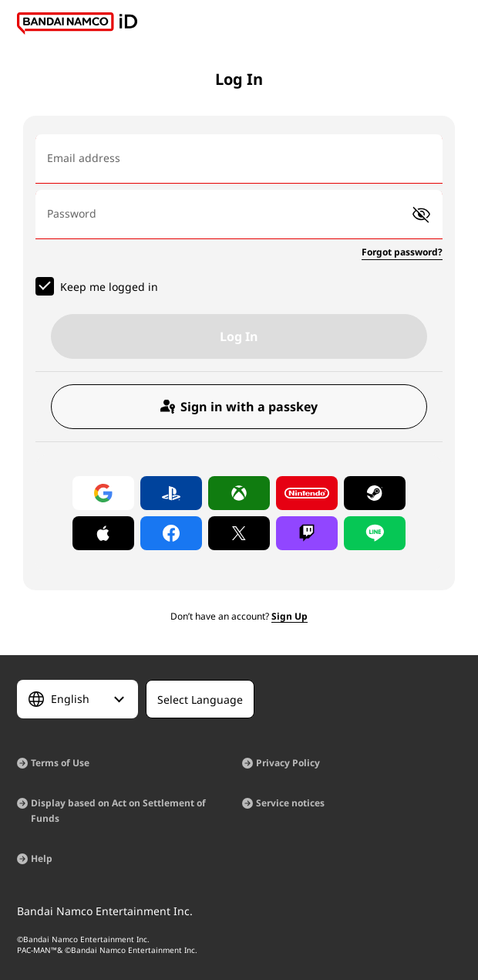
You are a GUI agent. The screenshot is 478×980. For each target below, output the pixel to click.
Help (42, 858)
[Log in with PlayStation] (171, 493)
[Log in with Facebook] (171, 533)
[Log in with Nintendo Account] (307, 493)
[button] (421, 215)
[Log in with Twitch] (307, 533)
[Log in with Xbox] (239, 493)
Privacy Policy (288, 763)
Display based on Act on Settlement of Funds (118, 811)
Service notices (290, 803)
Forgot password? (402, 252)
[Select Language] (77, 699)
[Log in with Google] (103, 493)
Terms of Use (60, 763)
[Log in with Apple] (103, 533)
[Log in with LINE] (375, 533)
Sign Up (289, 616)
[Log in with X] (239, 533)
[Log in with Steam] (375, 493)
